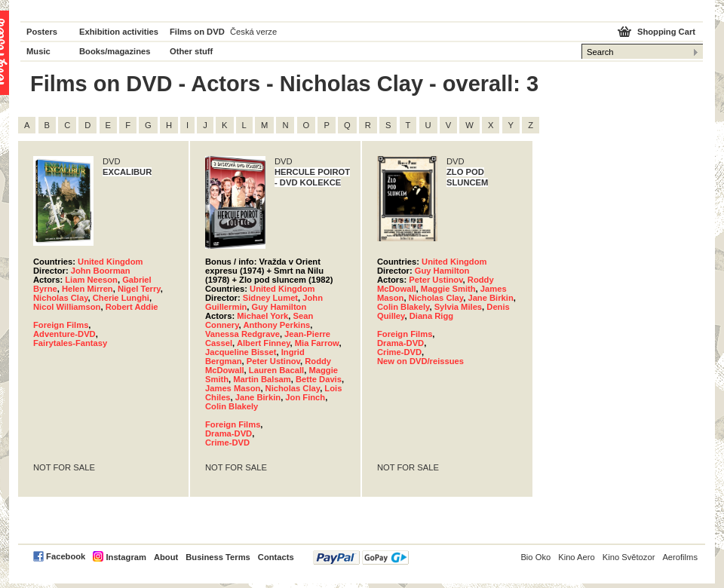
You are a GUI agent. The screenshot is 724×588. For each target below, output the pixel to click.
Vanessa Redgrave (242, 334)
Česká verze (253, 32)
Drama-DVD (229, 433)
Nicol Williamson (67, 307)
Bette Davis (319, 379)
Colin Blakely (232, 406)
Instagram (126, 557)
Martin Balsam (262, 379)
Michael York (262, 316)
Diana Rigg (431, 316)
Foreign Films (61, 325)
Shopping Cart (666, 32)
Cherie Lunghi (121, 298)
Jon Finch (305, 397)
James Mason (233, 388)
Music (38, 51)
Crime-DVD (227, 443)
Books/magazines (115, 51)
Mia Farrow (317, 343)
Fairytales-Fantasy (70, 343)
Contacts (276, 557)
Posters (42, 32)
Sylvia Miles (458, 307)
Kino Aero (577, 557)
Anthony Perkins (276, 325)
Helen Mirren (87, 289)
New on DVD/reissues (420, 361)
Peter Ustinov (273, 361)
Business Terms (218, 557)
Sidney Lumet (270, 298)
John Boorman (101, 271)
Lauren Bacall (276, 370)
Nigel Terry (139, 289)
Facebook (66, 556)
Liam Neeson (91, 280)
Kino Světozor (629, 557)
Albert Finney (264, 343)
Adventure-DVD (64, 334)
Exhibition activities (119, 32)
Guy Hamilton (279, 307)
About (166, 557)
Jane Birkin (258, 397)
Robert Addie (132, 307)
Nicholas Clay (61, 298)
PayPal (361, 557)
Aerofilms (680, 557)
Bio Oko (535, 557)
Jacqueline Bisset (241, 352)
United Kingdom (110, 262)
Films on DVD (197, 32)
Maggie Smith (448, 289)
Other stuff (191, 51)
